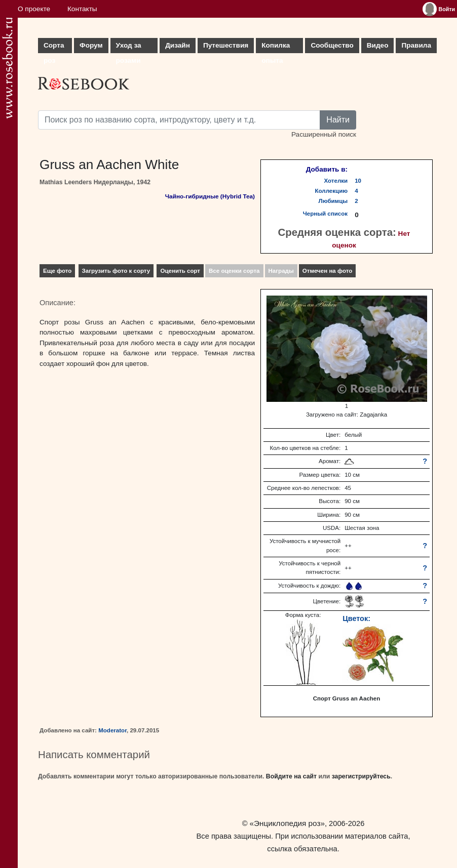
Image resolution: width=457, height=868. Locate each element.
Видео (378, 45)
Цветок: (356, 618)
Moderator (112, 730)
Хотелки (336, 181)
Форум (91, 45)
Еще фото (57, 271)
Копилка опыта (276, 47)
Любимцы (333, 201)
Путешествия (226, 45)
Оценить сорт (180, 271)
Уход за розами (129, 47)
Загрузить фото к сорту (116, 271)
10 (358, 181)
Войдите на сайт (291, 776)
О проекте (34, 9)
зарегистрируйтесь (361, 776)
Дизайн (178, 45)
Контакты (82, 9)
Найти (338, 120)
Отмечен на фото (328, 271)
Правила (416, 45)
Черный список (325, 214)
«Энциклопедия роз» (287, 823)
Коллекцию (332, 191)
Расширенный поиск (324, 134)
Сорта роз (54, 47)
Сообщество (332, 45)
